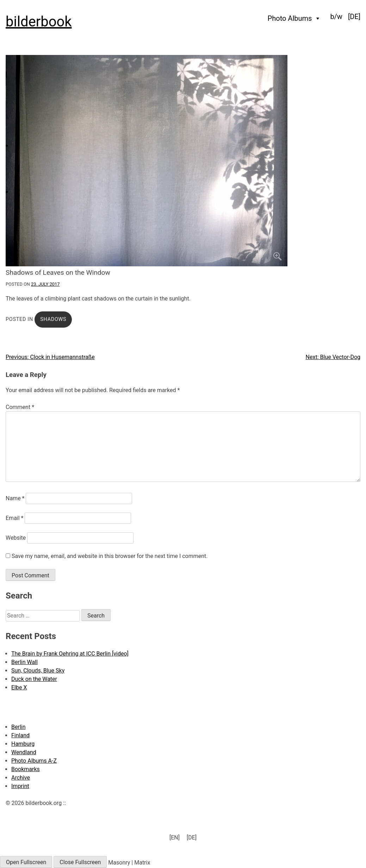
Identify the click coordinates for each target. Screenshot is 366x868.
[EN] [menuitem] (175, 838)
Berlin (18, 727)
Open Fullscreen (26, 862)
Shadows (53, 319)
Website (16, 538)
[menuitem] (354, 17)
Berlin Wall (24, 662)
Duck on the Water (34, 679)
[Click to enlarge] (183, 161)
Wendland (24, 752)
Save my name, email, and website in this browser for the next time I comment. (110, 556)
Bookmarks (26, 769)
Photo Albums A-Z (34, 761)
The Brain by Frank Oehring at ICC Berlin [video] (70, 654)
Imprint (20, 786)
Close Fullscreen (80, 862)
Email (14, 518)
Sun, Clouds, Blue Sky (38, 671)
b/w (336, 17)
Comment (20, 407)
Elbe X (19, 687)
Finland (20, 735)
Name (15, 498)
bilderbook (39, 22)
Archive (21, 778)
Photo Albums (294, 18)
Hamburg (23, 744)
